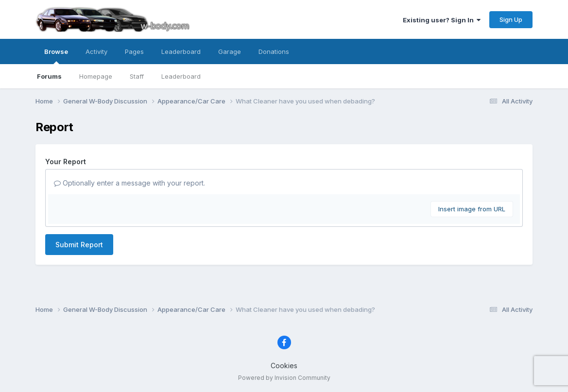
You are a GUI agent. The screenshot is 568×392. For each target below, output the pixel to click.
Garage (230, 51)
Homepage (96, 76)
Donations (274, 51)
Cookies (284, 366)
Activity (96, 51)
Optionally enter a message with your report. (129, 183)
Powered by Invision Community (284, 378)
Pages (134, 51)
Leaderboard (181, 76)
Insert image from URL (472, 209)
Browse (56, 56)
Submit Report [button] (79, 245)
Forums (49, 76)
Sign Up (511, 19)
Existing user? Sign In (442, 20)
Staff (137, 76)
